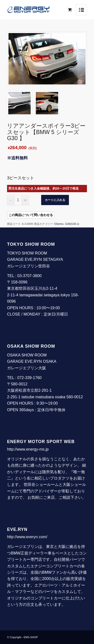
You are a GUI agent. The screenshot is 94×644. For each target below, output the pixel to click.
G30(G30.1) (72, 224)
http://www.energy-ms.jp (28, 449)
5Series (59, 224)
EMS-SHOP (31, 637)
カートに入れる (55, 200)
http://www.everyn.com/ (27, 537)
